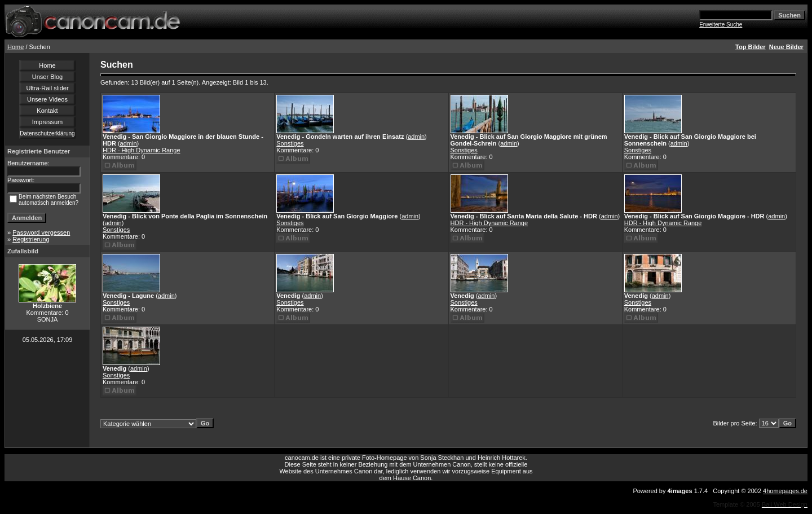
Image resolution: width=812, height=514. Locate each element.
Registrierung (31, 239)
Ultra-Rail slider (47, 88)
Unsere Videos (47, 99)
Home (16, 47)
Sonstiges (290, 143)
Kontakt (47, 111)
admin (129, 143)
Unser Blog (47, 77)
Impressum (47, 122)
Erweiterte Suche (721, 25)
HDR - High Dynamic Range (142, 150)
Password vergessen (41, 232)
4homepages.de (785, 491)
